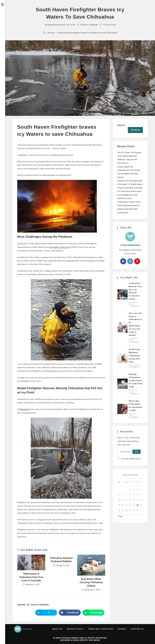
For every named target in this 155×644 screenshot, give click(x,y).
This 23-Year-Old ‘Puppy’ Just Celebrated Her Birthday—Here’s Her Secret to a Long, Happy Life (129, 160)
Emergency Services (59, 247)
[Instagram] (130, 261)
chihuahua (24, 409)
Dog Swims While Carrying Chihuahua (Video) (91, 582)
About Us (57, 629)
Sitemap (122, 629)
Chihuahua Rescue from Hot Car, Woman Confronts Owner (135, 291)
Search (121, 125)
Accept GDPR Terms (129, 459)
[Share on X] (46, 613)
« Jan (120, 516)
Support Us (137, 629)
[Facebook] (123, 261)
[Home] (44, 33)
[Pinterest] (137, 261)
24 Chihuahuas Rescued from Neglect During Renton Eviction (129, 195)
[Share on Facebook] (70, 613)
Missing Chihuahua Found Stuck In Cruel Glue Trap (135, 380)
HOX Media (94, 640)
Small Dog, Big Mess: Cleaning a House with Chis (134, 356)
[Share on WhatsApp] (93, 613)
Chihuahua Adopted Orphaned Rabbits (61, 560)
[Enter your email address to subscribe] (130, 452)
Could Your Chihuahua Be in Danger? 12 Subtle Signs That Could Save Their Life (130, 184)
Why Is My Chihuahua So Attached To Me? (135, 406)
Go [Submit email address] (136, 452)
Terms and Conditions (101, 629)
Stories (94, 25)
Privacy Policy (75, 629)
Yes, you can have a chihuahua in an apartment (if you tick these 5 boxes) (135, 324)
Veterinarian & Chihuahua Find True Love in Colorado (31, 577)
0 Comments (134, 306)
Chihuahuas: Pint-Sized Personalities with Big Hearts (129, 174)
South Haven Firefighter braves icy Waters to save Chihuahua (87, 33)
